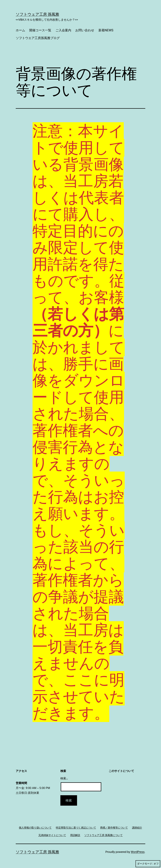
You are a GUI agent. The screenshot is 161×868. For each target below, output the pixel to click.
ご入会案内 (63, 30)
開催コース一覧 (40, 30)
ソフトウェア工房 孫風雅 (37, 14)
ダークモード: (148, 864)
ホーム (20, 30)
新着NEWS (106, 30)
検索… (64, 778)
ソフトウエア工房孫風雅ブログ (38, 38)
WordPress (138, 852)
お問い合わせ (85, 30)
